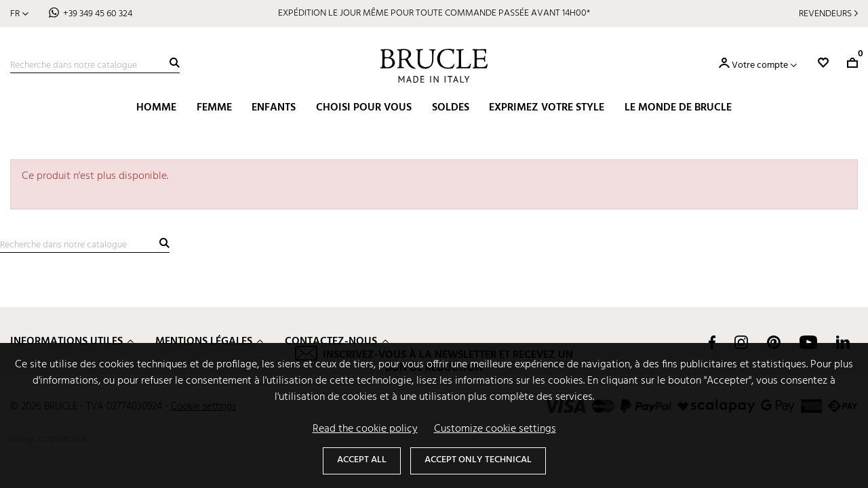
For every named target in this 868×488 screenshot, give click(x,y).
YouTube (808, 342)
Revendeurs (825, 14)
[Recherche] (95, 66)
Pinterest (774, 342)
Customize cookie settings (495, 429)
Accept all (362, 460)
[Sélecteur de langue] (19, 14)
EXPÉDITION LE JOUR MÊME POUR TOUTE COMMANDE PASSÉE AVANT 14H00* (434, 13)
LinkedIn (843, 342)
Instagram (741, 342)
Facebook (712, 342)
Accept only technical (478, 460)
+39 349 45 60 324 (98, 14)
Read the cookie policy (365, 429)
